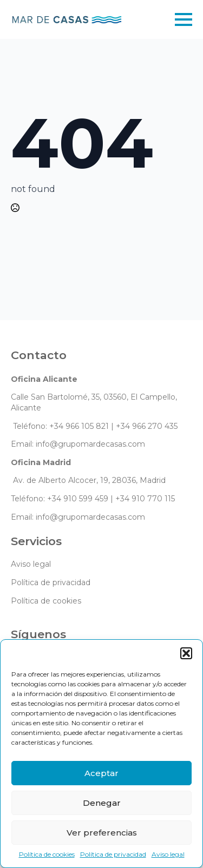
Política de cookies (47, 854)
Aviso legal (168, 854)
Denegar (102, 803)
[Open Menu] (184, 19)
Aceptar (101, 773)
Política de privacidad (113, 854)
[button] (186, 653)
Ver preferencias (102, 833)
